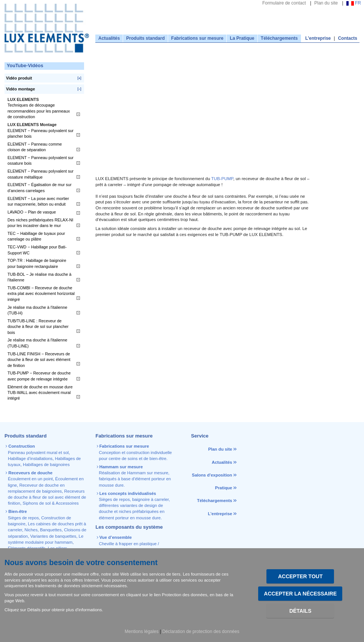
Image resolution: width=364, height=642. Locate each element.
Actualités (109, 38)
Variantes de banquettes (53, 536)
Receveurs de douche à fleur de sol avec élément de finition (47, 497)
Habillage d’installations (30, 459)
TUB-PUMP (222, 179)
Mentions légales (141, 631)
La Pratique (242, 38)
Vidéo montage (20, 89)
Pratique (224, 488)
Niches (31, 530)
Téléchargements (279, 38)
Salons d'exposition (212, 475)
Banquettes (51, 530)
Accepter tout (300, 576)
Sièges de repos (23, 518)
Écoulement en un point (30, 479)
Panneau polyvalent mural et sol (38, 453)
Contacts (348, 38)
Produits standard (145, 38)
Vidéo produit (19, 78)
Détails (300, 611)
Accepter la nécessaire (300, 594)
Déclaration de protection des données (201, 631)
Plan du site (326, 3)
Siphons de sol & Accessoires (50, 503)
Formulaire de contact (284, 3)
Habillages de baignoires (46, 465)
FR (354, 3)
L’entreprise (318, 38)
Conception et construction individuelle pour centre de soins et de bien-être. (135, 452)
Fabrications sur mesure (197, 38)
